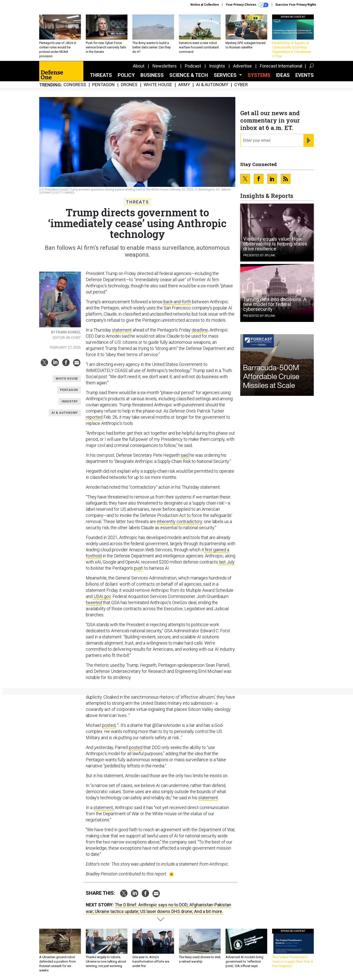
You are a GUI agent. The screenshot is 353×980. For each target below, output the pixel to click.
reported (94, 417)
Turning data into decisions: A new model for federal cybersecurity (275, 304)
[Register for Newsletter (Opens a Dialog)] (309, 140)
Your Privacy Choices (247, 5)
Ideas (283, 75)
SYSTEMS (259, 75)
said (185, 455)
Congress (75, 85)
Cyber (241, 85)
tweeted (94, 602)
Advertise (242, 66)
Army (184, 85)
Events (305, 75)
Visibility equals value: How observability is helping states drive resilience (275, 244)
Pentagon (103, 85)
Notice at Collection (205, 5)
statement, (104, 807)
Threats (101, 75)
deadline (200, 330)
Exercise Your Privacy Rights (296, 5)
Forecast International (281, 66)
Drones (129, 85)
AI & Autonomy (212, 85)
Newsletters (165, 66)
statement (122, 330)
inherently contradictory (180, 521)
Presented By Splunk (259, 255)
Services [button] (226, 75)
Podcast (193, 66)
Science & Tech (189, 75)
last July (226, 562)
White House (158, 85)
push (139, 568)
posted (109, 725)
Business (152, 75)
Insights (217, 66)
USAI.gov (102, 596)
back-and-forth (177, 302)
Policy (126, 75)
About (139, 66)
